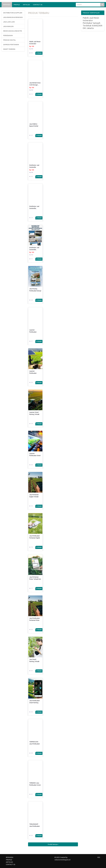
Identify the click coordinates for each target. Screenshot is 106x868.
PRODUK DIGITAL (9, 40)
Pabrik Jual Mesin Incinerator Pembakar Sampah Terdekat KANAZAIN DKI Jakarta (92, 23)
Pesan (39, 53)
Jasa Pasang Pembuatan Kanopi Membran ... (35, 291)
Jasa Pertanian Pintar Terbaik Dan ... (35, 579)
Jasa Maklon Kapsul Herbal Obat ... (34, 126)
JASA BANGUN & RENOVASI (13, 17)
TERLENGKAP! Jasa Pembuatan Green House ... (35, 826)
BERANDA (7, 5)
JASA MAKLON (8, 26)
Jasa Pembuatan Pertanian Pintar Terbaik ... (35, 620)
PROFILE (17, 5)
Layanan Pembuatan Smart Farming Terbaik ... (35, 456)
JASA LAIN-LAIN (9, 22)
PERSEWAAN (8, 35)
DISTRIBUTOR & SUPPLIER (13, 13)
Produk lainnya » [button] (53, 844)
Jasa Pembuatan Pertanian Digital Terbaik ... (35, 538)
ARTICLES (26, 5)
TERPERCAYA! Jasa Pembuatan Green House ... (35, 744)
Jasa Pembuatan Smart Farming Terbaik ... (35, 703)
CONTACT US (38, 5)
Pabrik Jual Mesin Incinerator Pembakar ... (35, 44)
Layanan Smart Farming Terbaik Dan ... (34, 414)
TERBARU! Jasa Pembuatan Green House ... (35, 785)
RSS (99, 857)
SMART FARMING (9, 49)
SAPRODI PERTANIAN (11, 45)
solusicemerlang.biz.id (62, 860)
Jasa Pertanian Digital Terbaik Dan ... (34, 497)
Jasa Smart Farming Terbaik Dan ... (34, 661)
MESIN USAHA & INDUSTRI (13, 31)
